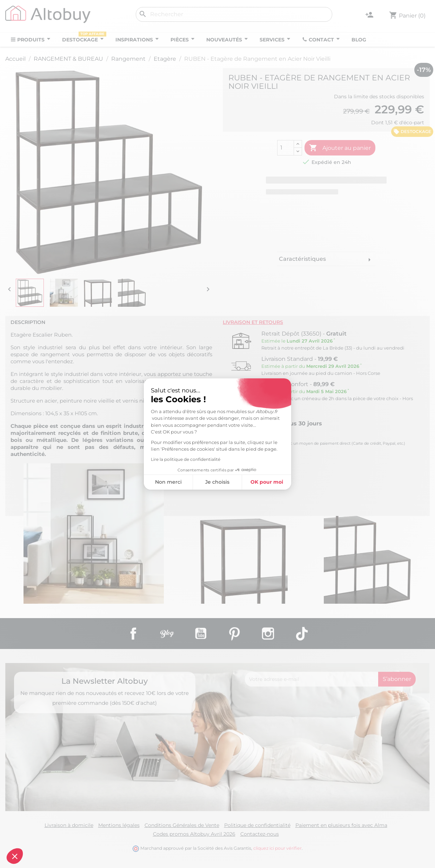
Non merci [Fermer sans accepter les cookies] (168, 482)
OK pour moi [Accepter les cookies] (267, 482)
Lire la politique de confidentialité (186, 459)
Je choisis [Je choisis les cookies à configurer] (217, 482)
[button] (15, 856)
